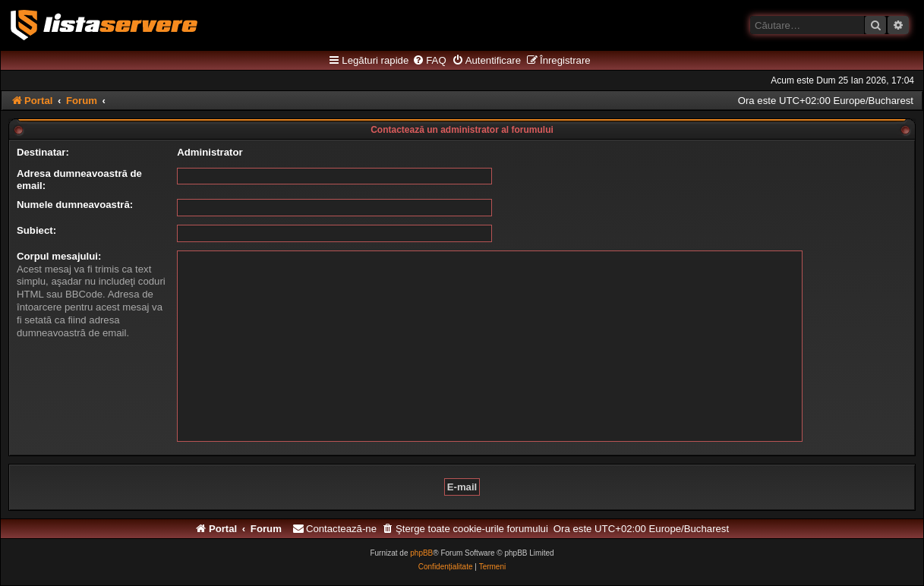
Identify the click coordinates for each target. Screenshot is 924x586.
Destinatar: (43, 152)
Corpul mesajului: (59, 256)
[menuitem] (429, 61)
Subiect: (36, 230)
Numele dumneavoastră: (75, 205)
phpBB (421, 553)
